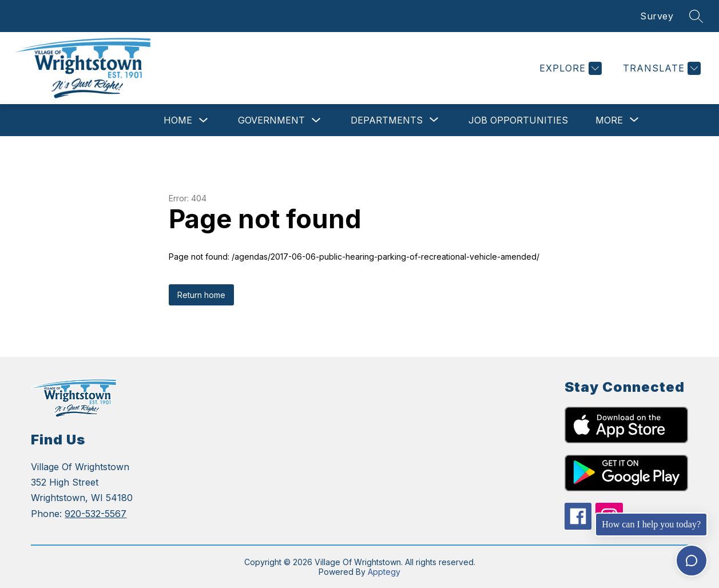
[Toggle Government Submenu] (316, 120)
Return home (201, 295)
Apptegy (384, 572)
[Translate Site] (660, 68)
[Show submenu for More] (609, 120)
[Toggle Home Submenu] (204, 120)
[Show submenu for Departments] (387, 120)
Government (271, 120)
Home (178, 120)
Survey (657, 16)
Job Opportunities (518, 120)
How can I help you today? (651, 524)
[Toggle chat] (692, 561)
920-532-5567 (96, 514)
